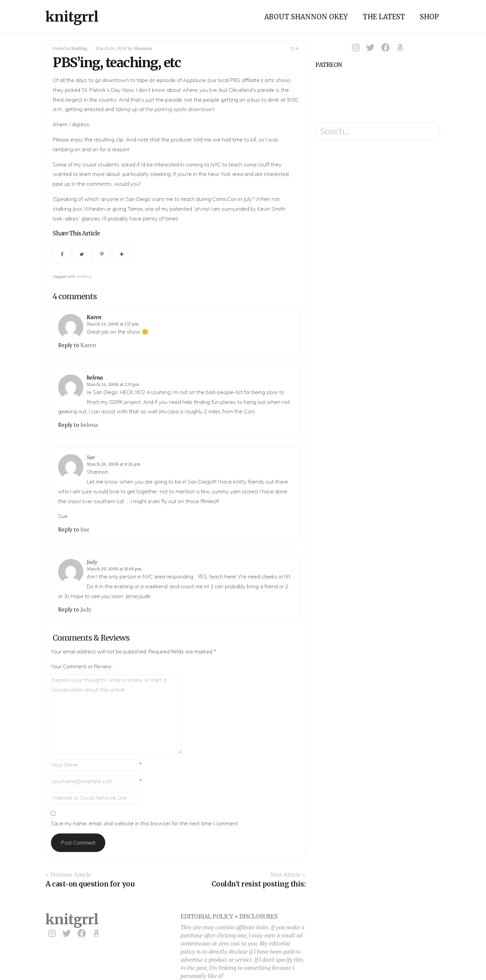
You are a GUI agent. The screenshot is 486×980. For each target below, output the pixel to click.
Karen (94, 317)
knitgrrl (72, 17)
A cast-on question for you (90, 884)
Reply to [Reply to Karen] (69, 345)
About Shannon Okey (306, 17)
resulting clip (109, 139)
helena (95, 378)
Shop (429, 17)
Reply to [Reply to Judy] (69, 610)
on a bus (250, 100)
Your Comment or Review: (82, 666)
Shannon (143, 48)
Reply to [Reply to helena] (69, 425)
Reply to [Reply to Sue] (69, 530)
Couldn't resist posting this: (259, 884)
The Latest (384, 17)
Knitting (79, 48)
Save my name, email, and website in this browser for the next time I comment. (145, 823)
